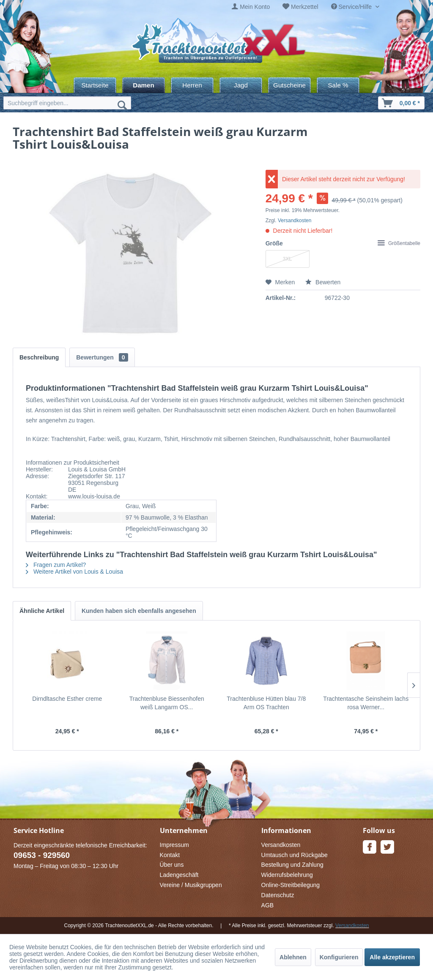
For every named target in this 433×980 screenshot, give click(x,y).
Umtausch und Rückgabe (295, 855)
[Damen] (144, 85)
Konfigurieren (339, 957)
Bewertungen (102, 357)
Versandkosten (295, 220)
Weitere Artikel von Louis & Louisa (74, 572)
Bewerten (323, 282)
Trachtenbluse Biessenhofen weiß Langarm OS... (167, 703)
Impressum (174, 845)
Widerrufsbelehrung (287, 875)
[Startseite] (95, 85)
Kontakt (170, 855)
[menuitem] (251, 7)
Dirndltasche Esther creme (67, 699)
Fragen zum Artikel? (56, 565)
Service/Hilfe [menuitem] (352, 7)
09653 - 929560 (42, 855)
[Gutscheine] (289, 85)
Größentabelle (399, 243)
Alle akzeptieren (392, 957)
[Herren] (192, 85)
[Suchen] (122, 105)
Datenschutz (278, 895)
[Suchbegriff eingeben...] (67, 103)
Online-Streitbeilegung (291, 885)
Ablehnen (293, 957)
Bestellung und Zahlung (292, 865)
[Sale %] (338, 85)
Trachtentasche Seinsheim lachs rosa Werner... (366, 703)
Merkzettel (305, 7)
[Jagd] (241, 85)
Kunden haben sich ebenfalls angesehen (139, 611)
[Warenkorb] (401, 103)
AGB (268, 905)
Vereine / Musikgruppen (191, 885)
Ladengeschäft (179, 875)
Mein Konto (255, 7)
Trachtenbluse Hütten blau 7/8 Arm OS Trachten (266, 703)
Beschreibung (39, 357)
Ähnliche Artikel (42, 611)
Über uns (172, 865)
